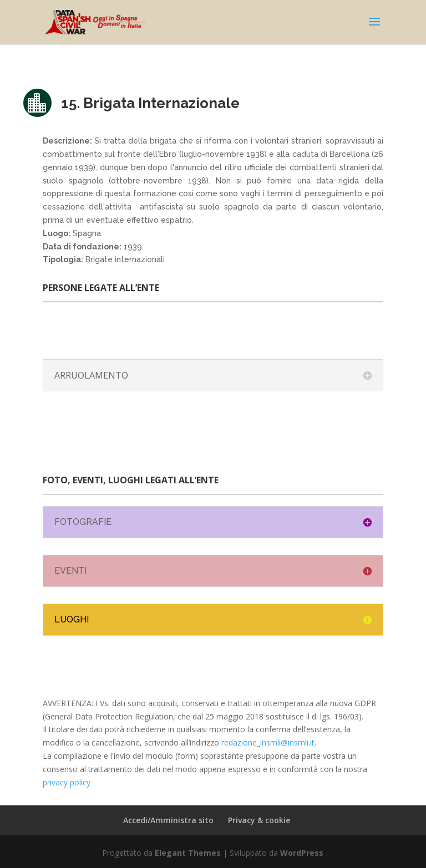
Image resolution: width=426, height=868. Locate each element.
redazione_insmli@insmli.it (268, 742)
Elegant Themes (188, 853)
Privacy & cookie (259, 820)
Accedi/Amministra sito (168, 820)
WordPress (302, 853)
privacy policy (67, 782)
